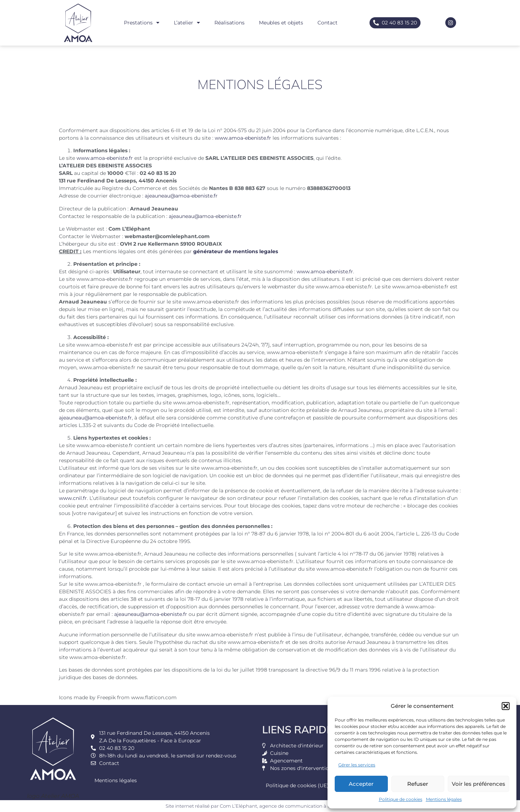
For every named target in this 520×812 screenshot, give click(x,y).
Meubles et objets (281, 23)
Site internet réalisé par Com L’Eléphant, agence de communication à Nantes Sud (260, 806)
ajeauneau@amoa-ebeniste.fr (181, 196)
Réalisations (229, 23)
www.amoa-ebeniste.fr (243, 138)
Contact (328, 23)
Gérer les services (357, 765)
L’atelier (187, 23)
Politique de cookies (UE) (297, 785)
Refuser (418, 784)
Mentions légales (444, 799)
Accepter (361, 784)
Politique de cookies (401, 799)
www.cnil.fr (73, 498)
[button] (506, 706)
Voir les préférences (479, 784)
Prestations (142, 23)
